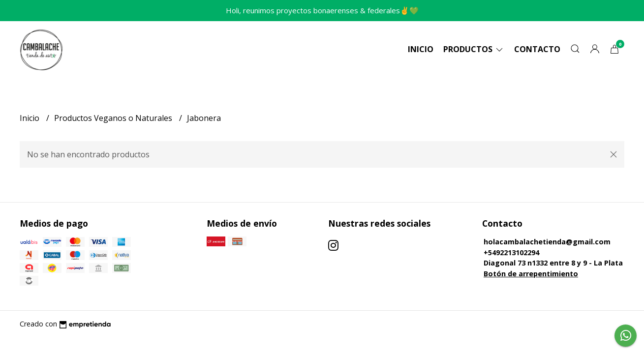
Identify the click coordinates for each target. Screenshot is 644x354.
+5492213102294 (511, 252)
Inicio (421, 49)
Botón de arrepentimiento (531, 274)
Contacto (537, 49)
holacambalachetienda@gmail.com (547, 242)
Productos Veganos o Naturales (114, 118)
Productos (474, 49)
